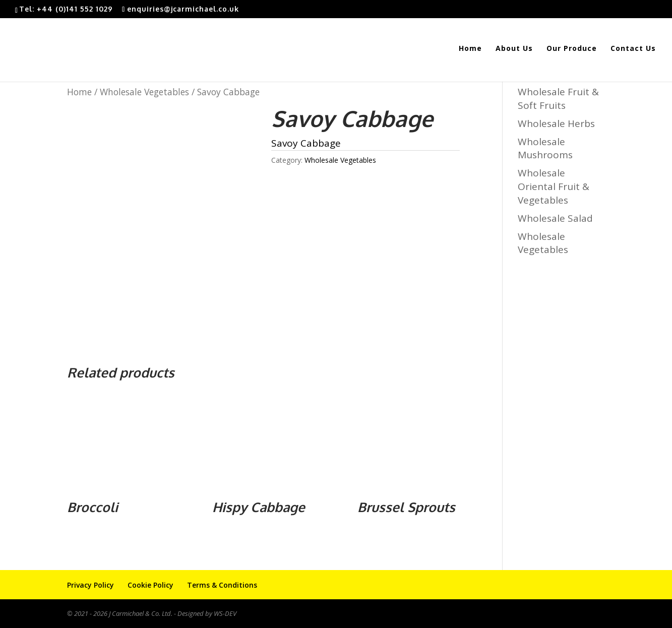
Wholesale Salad (555, 218)
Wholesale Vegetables (144, 92)
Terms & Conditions (222, 585)
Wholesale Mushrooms (545, 148)
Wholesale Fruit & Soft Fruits (558, 99)
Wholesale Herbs (556, 123)
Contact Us (633, 49)
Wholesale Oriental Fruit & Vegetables (554, 186)
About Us (514, 49)
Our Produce (572, 49)
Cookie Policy (150, 585)
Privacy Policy (90, 585)
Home (470, 49)
